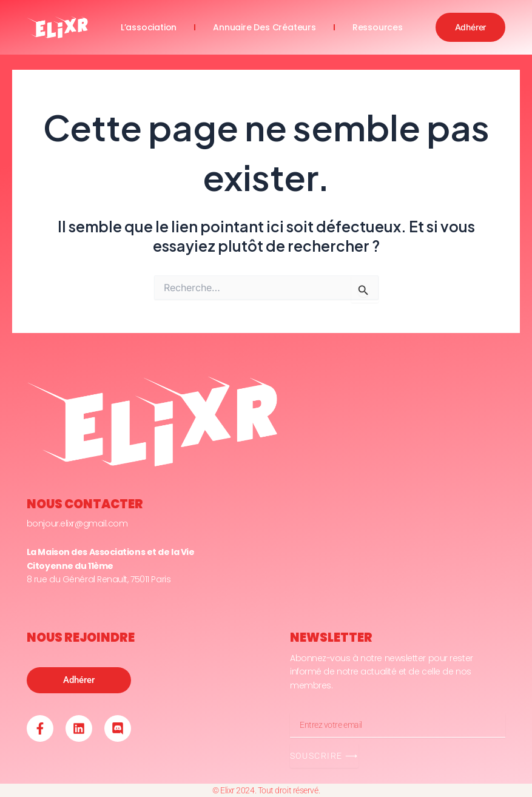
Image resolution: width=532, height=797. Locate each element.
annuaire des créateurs (264, 27)
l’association (149, 27)
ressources (378, 27)
